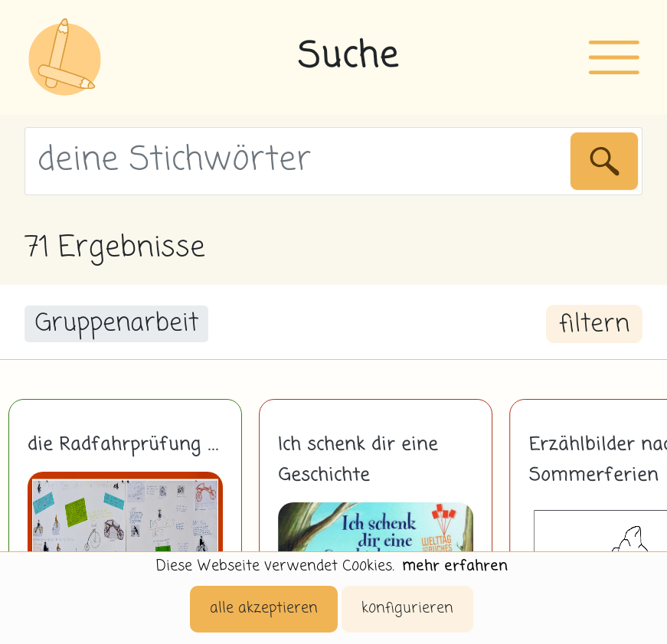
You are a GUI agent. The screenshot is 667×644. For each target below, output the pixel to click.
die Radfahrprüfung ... (123, 445)
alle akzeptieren (264, 608)
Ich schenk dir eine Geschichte (358, 460)
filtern (594, 325)
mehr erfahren (455, 566)
